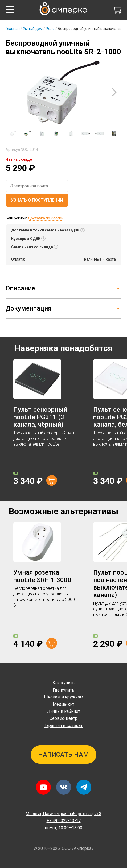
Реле (50, 29)
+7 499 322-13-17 (64, 821)
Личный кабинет (64, 711)
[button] (10, 10)
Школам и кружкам (63, 697)
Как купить (63, 683)
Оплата (18, 259)
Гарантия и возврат (63, 726)
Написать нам (63, 755)
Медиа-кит (63, 704)
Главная (13, 29)
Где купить (63, 690)
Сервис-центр (63, 718)
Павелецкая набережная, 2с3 (63, 814)
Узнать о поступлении (37, 200)
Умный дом (33, 29)
